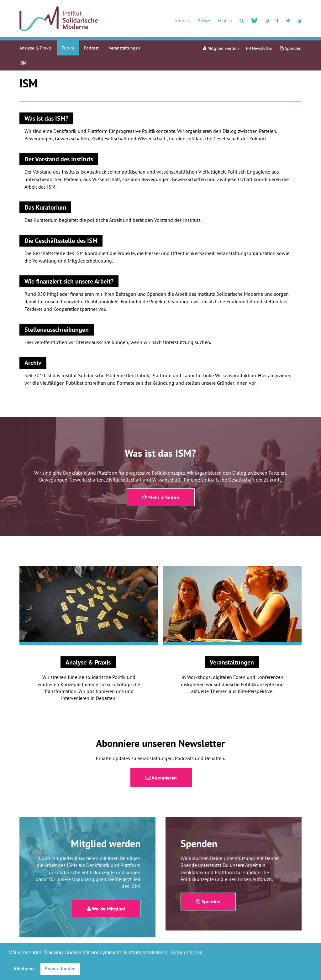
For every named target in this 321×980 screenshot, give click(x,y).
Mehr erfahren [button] (187, 953)
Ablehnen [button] (24, 969)
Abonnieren (161, 778)
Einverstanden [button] (60, 969)
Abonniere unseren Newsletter (160, 743)
